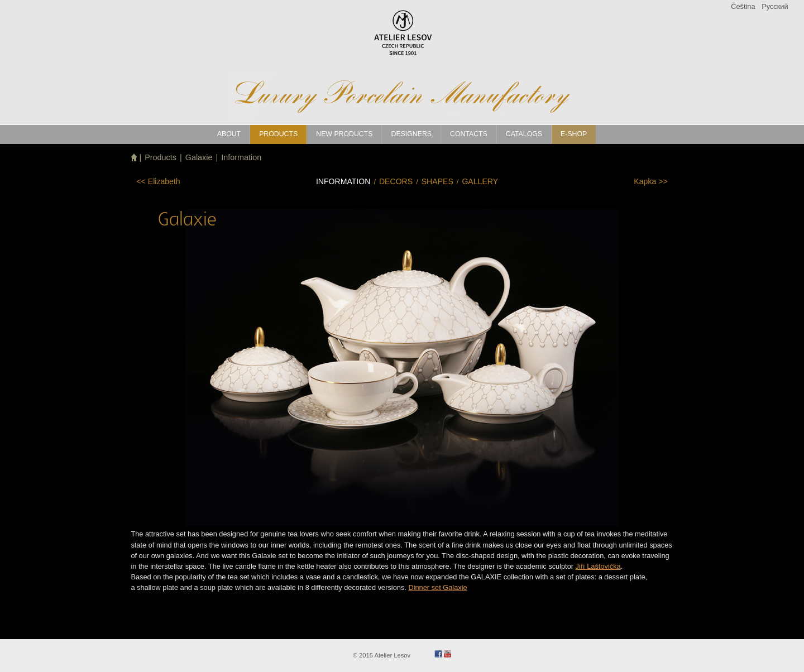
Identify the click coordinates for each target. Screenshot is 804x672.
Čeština (743, 6)
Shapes (437, 181)
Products (161, 157)
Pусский (775, 6)
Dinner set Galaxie (437, 587)
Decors (396, 181)
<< (158, 181)
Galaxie (199, 157)
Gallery (480, 181)
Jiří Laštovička (598, 566)
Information (241, 157)
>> (650, 181)
